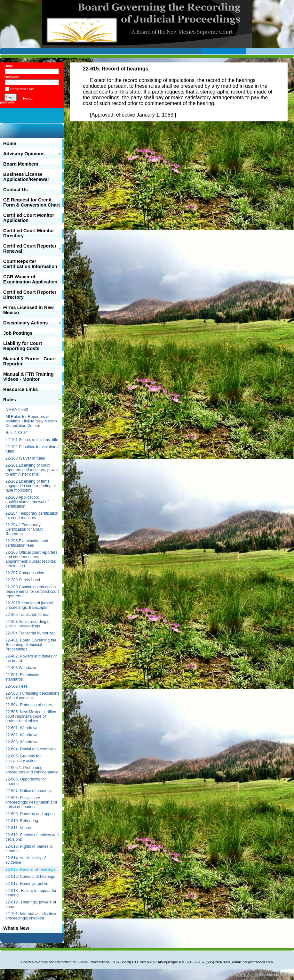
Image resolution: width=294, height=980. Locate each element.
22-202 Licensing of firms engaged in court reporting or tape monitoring (31, 486)
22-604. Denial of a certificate (31, 749)
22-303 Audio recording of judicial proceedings (28, 624)
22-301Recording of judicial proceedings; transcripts (29, 605)
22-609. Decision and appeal (31, 814)
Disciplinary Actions (25, 323)
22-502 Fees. (17, 686)
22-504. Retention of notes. (29, 705)
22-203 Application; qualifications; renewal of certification (27, 502)
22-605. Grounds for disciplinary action (23, 758)
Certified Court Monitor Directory (29, 233)
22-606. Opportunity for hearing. (26, 781)
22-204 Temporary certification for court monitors (32, 516)
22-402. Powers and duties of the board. (31, 658)
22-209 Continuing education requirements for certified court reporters (32, 592)
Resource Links (20, 389)
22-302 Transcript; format (28, 615)
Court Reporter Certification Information (30, 264)
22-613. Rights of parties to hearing (29, 849)
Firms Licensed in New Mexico (28, 310)
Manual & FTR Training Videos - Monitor (28, 377)
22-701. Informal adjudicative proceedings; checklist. (31, 916)
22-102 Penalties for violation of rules (33, 449)
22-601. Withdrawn (22, 728)
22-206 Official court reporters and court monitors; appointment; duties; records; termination (32, 559)
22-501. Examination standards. (24, 677)
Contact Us (16, 190)
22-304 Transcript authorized (31, 633)
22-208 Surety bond (23, 580)
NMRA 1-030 (17, 410)
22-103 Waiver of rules (25, 458)
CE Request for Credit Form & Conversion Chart (32, 202)
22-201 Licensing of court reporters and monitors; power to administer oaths (32, 470)
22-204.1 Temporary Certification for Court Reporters (24, 529)
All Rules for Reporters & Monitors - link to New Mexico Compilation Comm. (31, 421)
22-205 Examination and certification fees (27, 543)
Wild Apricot (249, 975)
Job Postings (18, 333)
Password (10, 77)
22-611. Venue (18, 828)
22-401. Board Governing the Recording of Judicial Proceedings (31, 645)
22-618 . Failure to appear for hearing (31, 893)
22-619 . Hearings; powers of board (31, 904)
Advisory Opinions (24, 154)
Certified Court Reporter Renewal (30, 249)
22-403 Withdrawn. (22, 668)
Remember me (22, 89)
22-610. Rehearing (22, 821)
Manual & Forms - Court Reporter (30, 361)
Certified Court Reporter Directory (30, 295)
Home (10, 143)
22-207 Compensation (25, 573)
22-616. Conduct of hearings (30, 877)
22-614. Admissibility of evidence (26, 860)
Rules (10, 400)
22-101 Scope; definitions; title (32, 440)
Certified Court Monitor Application (29, 218)
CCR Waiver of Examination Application (30, 279)
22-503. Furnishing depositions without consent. (32, 696)
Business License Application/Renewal (26, 177)
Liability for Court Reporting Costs (23, 346)
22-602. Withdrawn (22, 735)
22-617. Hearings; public (27, 884)
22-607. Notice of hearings (28, 791)
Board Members (21, 164)
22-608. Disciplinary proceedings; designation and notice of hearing (31, 802)
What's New (16, 928)
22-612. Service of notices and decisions (32, 837)
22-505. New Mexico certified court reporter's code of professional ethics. (31, 716)
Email (7, 66)
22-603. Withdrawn (22, 742)
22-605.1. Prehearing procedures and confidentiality (32, 770)
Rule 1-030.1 (17, 433)
